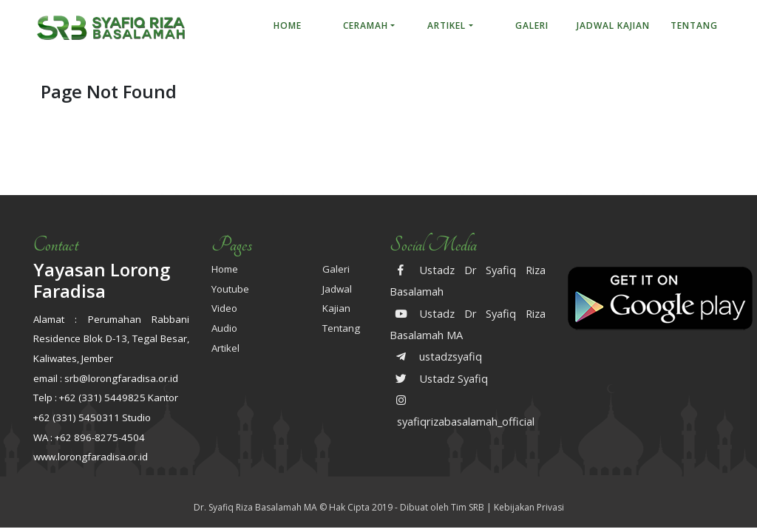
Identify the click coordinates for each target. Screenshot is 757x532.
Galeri (532, 25)
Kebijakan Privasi (529, 507)
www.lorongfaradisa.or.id (91, 457)
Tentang (694, 25)
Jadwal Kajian (613, 25)
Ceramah (366, 25)
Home (288, 25)
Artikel (447, 25)
